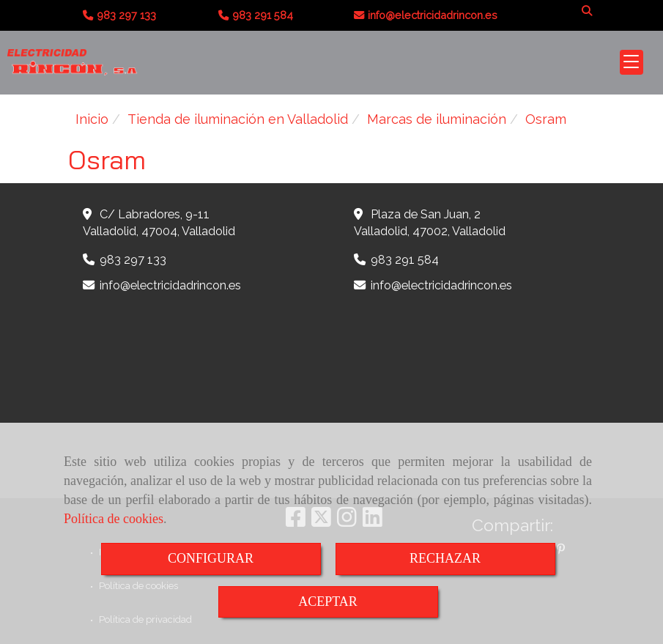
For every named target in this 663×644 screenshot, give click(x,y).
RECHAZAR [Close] (445, 558)
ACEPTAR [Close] (328, 602)
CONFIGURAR (211, 558)
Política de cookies (114, 519)
